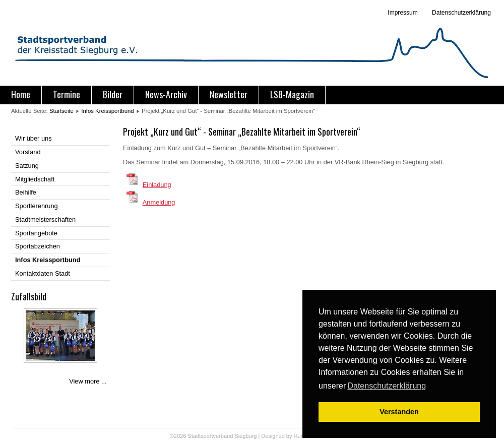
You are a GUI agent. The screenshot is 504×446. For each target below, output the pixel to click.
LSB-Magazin (292, 94)
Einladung (157, 185)
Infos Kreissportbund (107, 111)
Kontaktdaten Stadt (43, 273)
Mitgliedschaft (35, 179)
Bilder (113, 94)
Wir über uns (34, 138)
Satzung (27, 166)
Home (21, 94)
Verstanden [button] (399, 412)
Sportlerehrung (37, 206)
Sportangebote (36, 233)
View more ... (88, 381)
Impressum (402, 13)
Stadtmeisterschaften (45, 219)
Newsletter (229, 94)
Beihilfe (26, 192)
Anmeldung (159, 202)
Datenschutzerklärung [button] (387, 386)
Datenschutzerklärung (461, 13)
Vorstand (28, 152)
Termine (67, 94)
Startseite (61, 111)
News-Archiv (166, 94)
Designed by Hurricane (290, 436)
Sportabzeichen (38, 246)
